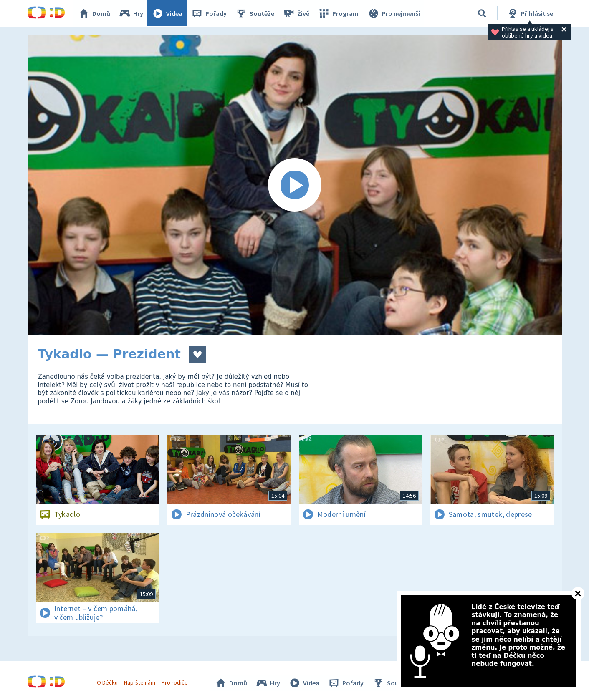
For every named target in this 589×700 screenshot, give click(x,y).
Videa (168, 13)
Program (339, 13)
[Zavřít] (578, 593)
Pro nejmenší (394, 13)
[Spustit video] (295, 185)
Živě (297, 13)
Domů (95, 13)
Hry (132, 13)
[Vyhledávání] (482, 13)
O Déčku (108, 682)
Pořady (210, 13)
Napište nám (140, 682)
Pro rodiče (175, 682)
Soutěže (255, 13)
